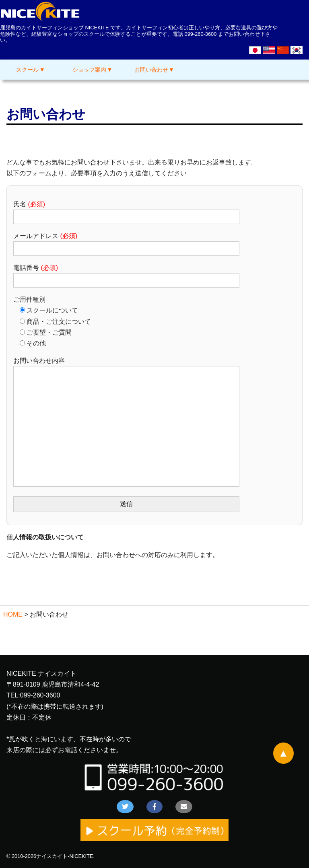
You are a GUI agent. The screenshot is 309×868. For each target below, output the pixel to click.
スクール (27, 70)
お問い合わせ (151, 70)
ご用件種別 (29, 299)
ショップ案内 (89, 70)
